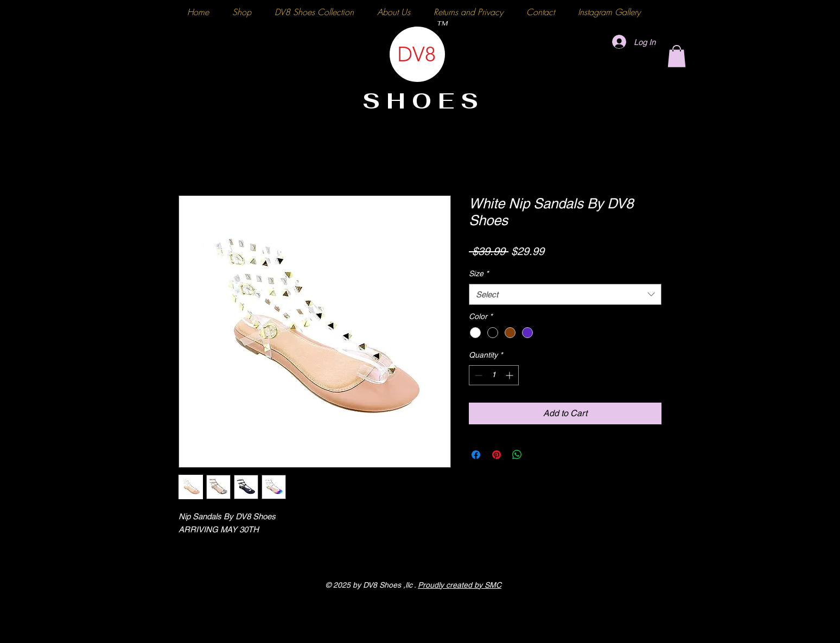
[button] (677, 56)
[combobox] (565, 294)
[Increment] (510, 375)
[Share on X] (538, 455)
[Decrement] (477, 375)
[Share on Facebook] (476, 455)
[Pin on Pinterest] (497, 455)
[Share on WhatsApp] (517, 455)
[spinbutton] (494, 375)
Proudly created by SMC (460, 585)
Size (479, 273)
